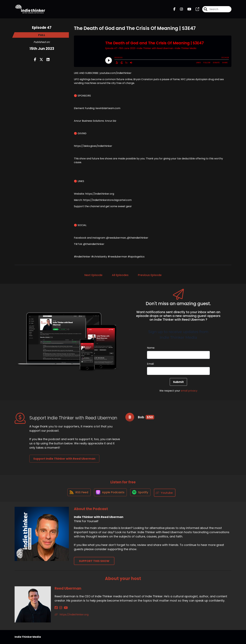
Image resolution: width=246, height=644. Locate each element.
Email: (151, 364)
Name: (151, 348)
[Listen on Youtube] (166, 493)
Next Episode (93, 275)
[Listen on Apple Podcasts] (110, 493)
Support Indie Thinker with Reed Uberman (64, 459)
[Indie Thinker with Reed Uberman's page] (195, 10)
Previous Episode (150, 275)
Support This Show (94, 561)
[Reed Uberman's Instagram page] (60, 608)
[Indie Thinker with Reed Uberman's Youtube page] (187, 10)
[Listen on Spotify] (141, 493)
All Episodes (120, 275)
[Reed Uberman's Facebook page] (56, 608)
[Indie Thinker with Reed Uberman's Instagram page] (180, 10)
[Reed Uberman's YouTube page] (64, 608)
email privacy (189, 391)
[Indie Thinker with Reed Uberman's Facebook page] (174, 10)
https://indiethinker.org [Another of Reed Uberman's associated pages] (72, 615)
